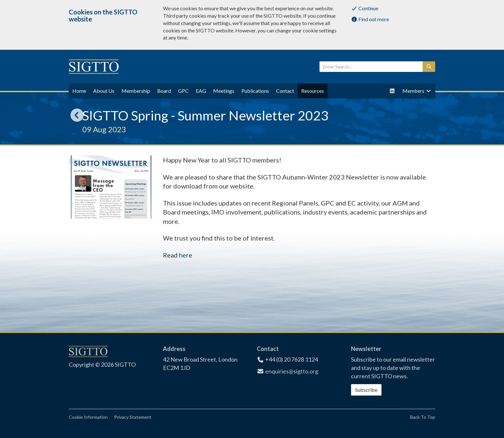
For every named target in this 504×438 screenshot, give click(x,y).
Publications (255, 91)
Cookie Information (88, 417)
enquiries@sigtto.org (292, 371)
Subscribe (366, 390)
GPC (183, 91)
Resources (313, 91)
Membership (136, 91)
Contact (285, 91)
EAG (201, 91)
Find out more (370, 19)
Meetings (224, 91)
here (186, 255)
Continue (365, 8)
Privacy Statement (133, 417)
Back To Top (423, 417)
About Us (104, 91)
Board (164, 91)
